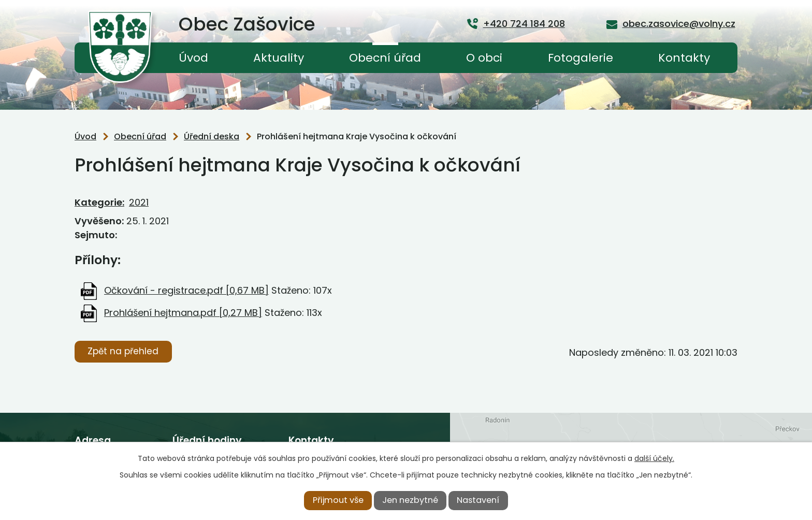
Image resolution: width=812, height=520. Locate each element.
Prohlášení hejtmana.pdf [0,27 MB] (183, 313)
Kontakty (684, 58)
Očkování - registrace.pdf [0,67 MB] (186, 290)
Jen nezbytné (410, 500)
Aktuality (279, 58)
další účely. (654, 458)
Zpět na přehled (123, 351)
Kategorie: (99, 202)
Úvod (193, 58)
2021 (139, 202)
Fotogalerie (581, 58)
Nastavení (478, 500)
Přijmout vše (338, 500)
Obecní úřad (385, 58)
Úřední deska (212, 136)
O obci (484, 58)
